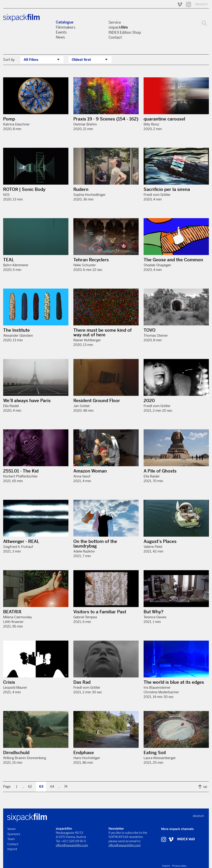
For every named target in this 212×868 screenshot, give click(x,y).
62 (30, 787)
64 (52, 787)
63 (41, 787)
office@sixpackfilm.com (72, 845)
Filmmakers (66, 27)
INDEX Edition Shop (125, 32)
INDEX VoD (186, 839)
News (60, 37)
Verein (11, 829)
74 (66, 787)
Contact (115, 37)
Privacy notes (179, 866)
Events (61, 32)
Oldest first (81, 60)
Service (115, 22)
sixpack (118, 27)
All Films (31, 60)
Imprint (12, 849)
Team (11, 839)
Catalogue (65, 22)
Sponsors (14, 834)
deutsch (201, 4)
